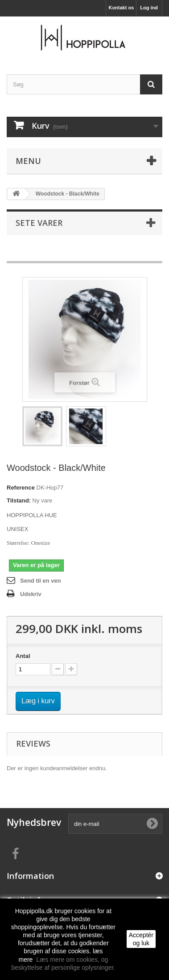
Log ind (149, 8)
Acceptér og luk (141, 939)
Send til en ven (41, 581)
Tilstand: (19, 500)
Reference (21, 488)
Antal (23, 656)
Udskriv (31, 594)
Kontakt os (121, 8)
